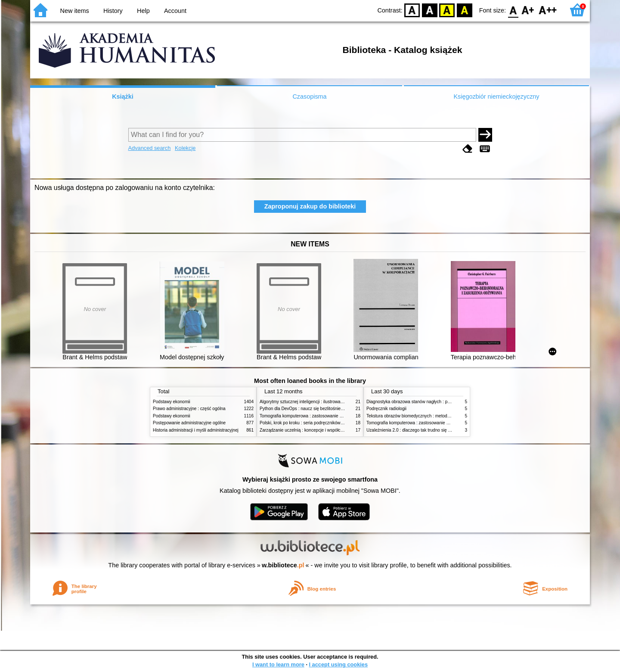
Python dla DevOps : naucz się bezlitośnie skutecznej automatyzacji (325, 409)
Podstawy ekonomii (172, 402)
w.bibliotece (283, 565)
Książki (123, 96)
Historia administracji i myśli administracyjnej (196, 430)
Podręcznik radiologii (386, 409)
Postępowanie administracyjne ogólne (189, 423)
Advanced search (150, 148)
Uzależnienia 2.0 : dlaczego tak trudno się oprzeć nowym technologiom (435, 430)
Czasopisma (309, 96)
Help (143, 11)
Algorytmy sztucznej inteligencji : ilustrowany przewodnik (314, 402)
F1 (528, 10)
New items (75, 11)
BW (430, 10)
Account (175, 11)
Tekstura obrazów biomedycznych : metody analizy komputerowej (429, 416)
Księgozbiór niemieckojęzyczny (496, 96)
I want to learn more (278, 664)
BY (464, 10)
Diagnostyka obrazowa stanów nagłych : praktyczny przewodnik (428, 402)
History (113, 11)
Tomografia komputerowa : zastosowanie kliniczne (308, 416)
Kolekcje (185, 148)
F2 (548, 10)
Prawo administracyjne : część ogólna (189, 409)
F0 (513, 10)
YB (447, 10)
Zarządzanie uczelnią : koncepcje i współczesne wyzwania (316, 430)
